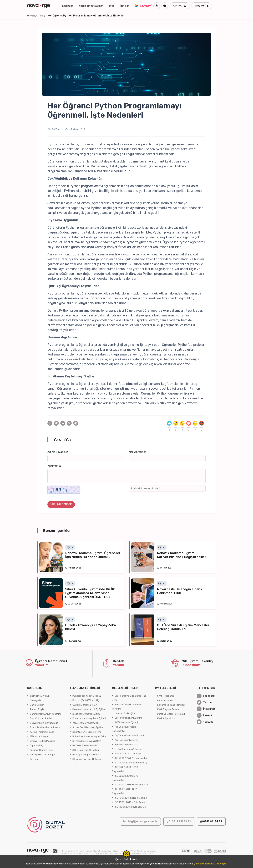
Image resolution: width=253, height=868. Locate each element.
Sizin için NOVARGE (40, 696)
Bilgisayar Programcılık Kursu (87, 755)
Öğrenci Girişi (37, 746)
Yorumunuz (54, 466)
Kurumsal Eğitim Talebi (42, 750)
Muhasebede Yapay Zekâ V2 (87, 696)
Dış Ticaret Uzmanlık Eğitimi (129, 736)
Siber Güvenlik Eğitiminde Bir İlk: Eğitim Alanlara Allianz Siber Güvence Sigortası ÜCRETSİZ (90, 593)
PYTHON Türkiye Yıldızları (85, 746)
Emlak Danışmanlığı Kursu (128, 749)
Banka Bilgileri (37, 705)
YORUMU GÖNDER (61, 504)
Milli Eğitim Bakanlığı (197, 661)
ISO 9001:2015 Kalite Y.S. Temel (131, 798)
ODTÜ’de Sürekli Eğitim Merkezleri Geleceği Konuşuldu (184, 627)
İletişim (125, 6)
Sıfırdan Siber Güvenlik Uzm (87, 741)
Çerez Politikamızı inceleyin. (210, 864)
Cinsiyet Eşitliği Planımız (43, 741)
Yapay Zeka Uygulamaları (86, 723)
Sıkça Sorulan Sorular (41, 718)
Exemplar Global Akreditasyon (46, 728)
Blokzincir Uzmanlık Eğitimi (86, 714)
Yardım (119, 665)
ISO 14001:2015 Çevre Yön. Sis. (130, 807)
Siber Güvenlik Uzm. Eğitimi (87, 732)
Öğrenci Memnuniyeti (52, 661)
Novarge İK (36, 700)
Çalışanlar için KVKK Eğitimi (129, 718)
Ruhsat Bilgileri (38, 709)
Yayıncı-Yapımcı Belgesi (42, 732)
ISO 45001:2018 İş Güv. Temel (130, 802)
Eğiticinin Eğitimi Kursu (126, 745)
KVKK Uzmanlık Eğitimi (126, 722)
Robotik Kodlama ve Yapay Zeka (89, 737)
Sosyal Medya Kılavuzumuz (44, 723)
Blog (112, 6)
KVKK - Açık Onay (166, 718)
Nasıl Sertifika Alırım (91, 6)
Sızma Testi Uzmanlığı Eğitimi (88, 728)
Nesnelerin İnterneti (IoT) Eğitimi (89, 709)
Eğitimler (68, 6)
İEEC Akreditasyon (40, 737)
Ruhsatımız (191, 665)
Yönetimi (42, 665)
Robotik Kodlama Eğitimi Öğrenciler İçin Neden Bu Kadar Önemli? (93, 555)
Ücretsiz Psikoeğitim (126, 713)
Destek (118, 661)
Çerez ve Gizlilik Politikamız (171, 714)
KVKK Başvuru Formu (168, 709)
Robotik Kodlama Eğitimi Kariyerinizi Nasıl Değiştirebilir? (182, 555)
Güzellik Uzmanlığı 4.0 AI (85, 705)
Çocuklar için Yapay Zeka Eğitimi (89, 718)
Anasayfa (34, 16)
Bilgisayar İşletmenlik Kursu (87, 759)
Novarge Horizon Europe (42, 755)
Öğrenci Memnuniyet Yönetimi (46, 714)
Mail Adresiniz (137, 452)
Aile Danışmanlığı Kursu (126, 740)
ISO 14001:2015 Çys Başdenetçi (131, 763)
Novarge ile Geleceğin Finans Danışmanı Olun (180, 591)
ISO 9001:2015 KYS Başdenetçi (131, 758)
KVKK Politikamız (166, 696)
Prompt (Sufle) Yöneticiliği (86, 700)
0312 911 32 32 (211, 821)
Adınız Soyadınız (58, 452)
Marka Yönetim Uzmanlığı (128, 754)
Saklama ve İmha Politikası (171, 705)
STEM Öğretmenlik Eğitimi (86, 750)
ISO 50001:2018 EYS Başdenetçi (132, 785)
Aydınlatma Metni (166, 700)
